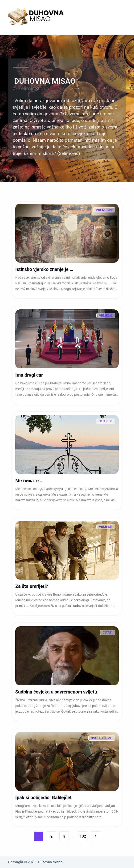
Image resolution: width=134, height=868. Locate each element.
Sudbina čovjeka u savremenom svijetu (56, 692)
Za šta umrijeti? (32, 586)
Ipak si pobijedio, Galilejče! (43, 797)
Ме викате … (29, 481)
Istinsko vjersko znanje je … (44, 269)
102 (83, 836)
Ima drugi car (29, 375)
